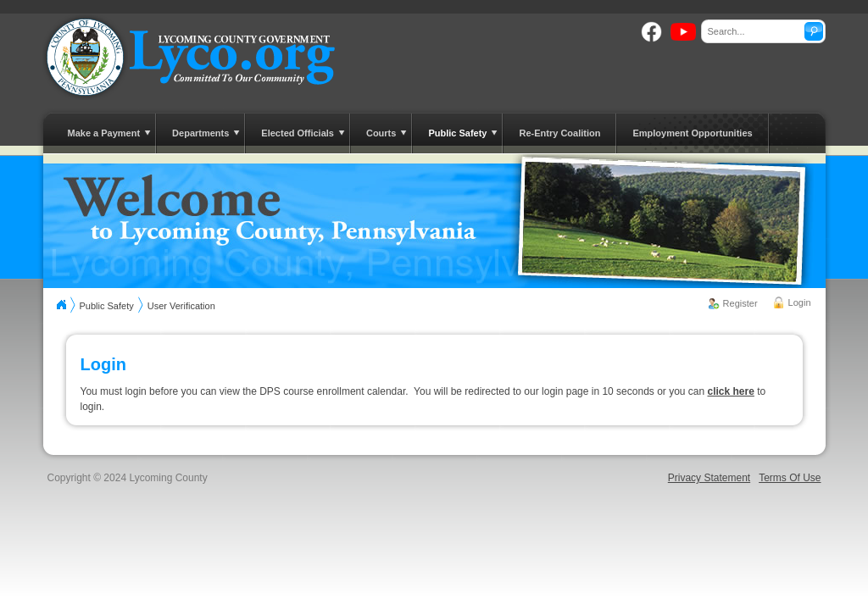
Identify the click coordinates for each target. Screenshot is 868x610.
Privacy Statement (709, 478)
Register (740, 303)
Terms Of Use (790, 478)
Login (800, 302)
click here (731, 391)
